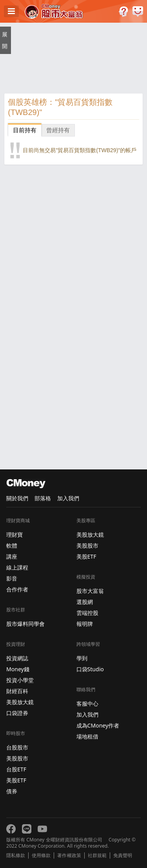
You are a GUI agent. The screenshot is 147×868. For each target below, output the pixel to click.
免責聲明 (123, 855)
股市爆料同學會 (25, 624)
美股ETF (16, 780)
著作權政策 (69, 855)
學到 (82, 658)
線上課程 (17, 567)
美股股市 (17, 758)
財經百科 (17, 691)
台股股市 (17, 747)
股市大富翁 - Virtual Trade (54, 11)
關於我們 (17, 498)
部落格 (43, 498)
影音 (12, 578)
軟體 (12, 545)
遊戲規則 (123, 12)
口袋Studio (90, 669)
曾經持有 (58, 130)
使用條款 (41, 855)
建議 (138, 12)
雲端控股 (87, 613)
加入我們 (68, 498)
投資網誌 (17, 658)
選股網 (85, 602)
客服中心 (87, 704)
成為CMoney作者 (98, 725)
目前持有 (25, 130)
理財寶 (15, 535)
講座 (12, 556)
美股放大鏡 (20, 702)
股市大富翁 (90, 591)
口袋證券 (17, 713)
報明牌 (85, 624)
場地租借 (87, 736)
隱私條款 (16, 855)
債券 (12, 791)
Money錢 (18, 669)
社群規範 (97, 855)
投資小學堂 (20, 680)
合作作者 (17, 589)
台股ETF (16, 769)
